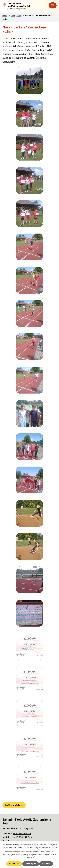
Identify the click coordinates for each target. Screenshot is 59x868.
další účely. (54, 848)
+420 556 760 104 (22, 834)
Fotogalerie (16, 16)
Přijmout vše (14, 864)
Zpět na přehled (14, 805)
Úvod (5, 16)
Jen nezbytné (31, 864)
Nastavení (46, 864)
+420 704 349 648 (22, 837)
